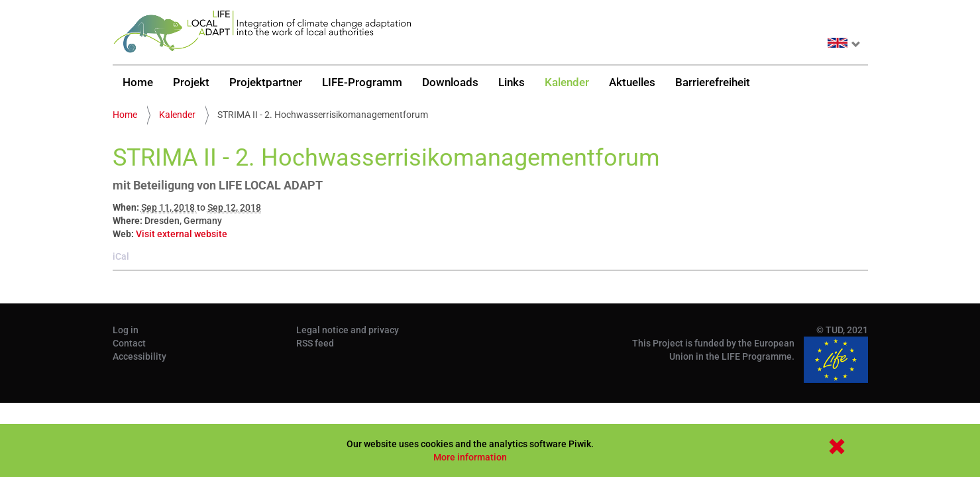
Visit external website (182, 234)
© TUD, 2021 (842, 330)
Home (138, 82)
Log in (126, 330)
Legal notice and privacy (348, 330)
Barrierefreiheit (713, 82)
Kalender (567, 82)
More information (470, 457)
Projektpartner (266, 82)
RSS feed (315, 343)
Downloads (450, 82)
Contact (129, 343)
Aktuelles (632, 82)
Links (512, 82)
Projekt (191, 82)
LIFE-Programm (362, 82)
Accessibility (139, 356)
